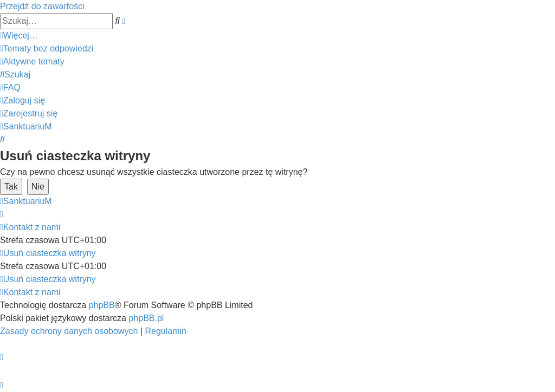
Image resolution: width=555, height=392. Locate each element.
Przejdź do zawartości (42, 6)
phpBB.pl (146, 318)
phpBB (102, 305)
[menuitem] (47, 48)
